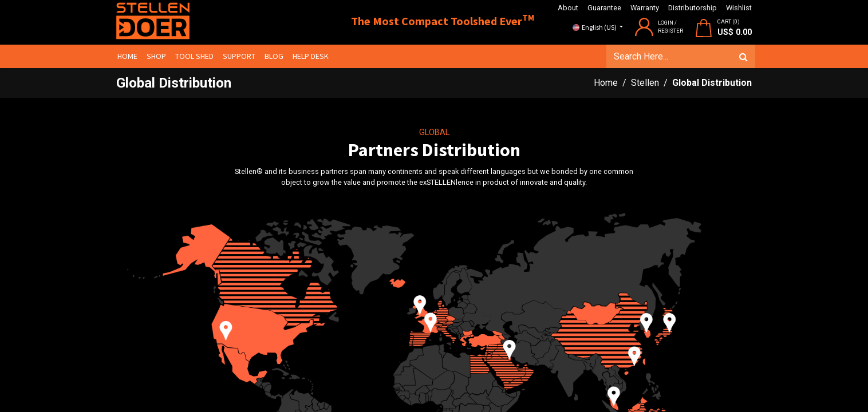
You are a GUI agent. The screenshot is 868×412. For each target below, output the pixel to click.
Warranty (645, 8)
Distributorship (693, 8)
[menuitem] (131, 56)
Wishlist (739, 8)
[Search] (740, 57)
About (568, 8)
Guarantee (604, 8)
